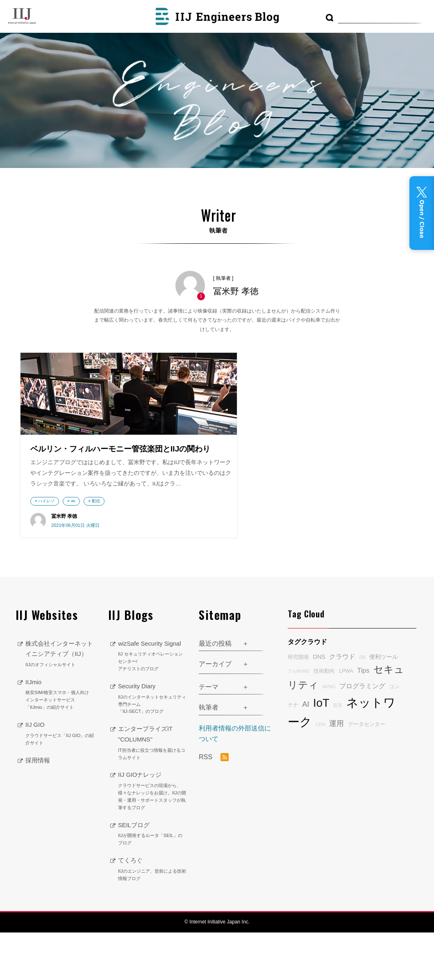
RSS (214, 805)
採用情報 (39, 818)
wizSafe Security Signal (152, 704)
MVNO (329, 734)
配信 (96, 547)
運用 (336, 771)
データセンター (367, 772)
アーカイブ (215, 712)
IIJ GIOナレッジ (152, 839)
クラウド (342, 704)
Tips (363, 718)
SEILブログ (152, 882)
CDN (321, 772)
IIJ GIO (61, 792)
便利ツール (384, 705)
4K (73, 547)
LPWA (346, 719)
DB (362, 705)
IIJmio (61, 753)
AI (306, 752)
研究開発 (298, 705)
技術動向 (324, 719)
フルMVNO (299, 719)
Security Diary (152, 746)
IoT (321, 750)
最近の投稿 (215, 691)
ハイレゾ (46, 547)
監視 (338, 753)
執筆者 (209, 755)
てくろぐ (152, 917)
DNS (319, 705)
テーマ (209, 734)
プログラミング (362, 733)
